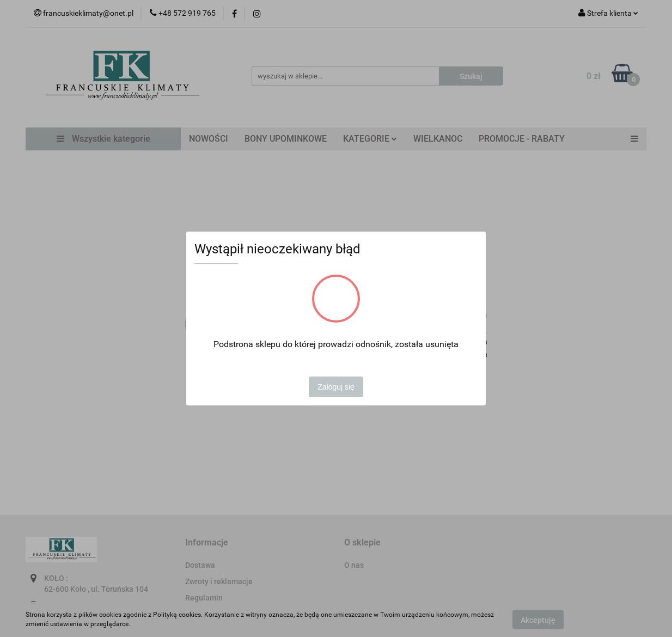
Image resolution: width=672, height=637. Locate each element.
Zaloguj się (336, 387)
